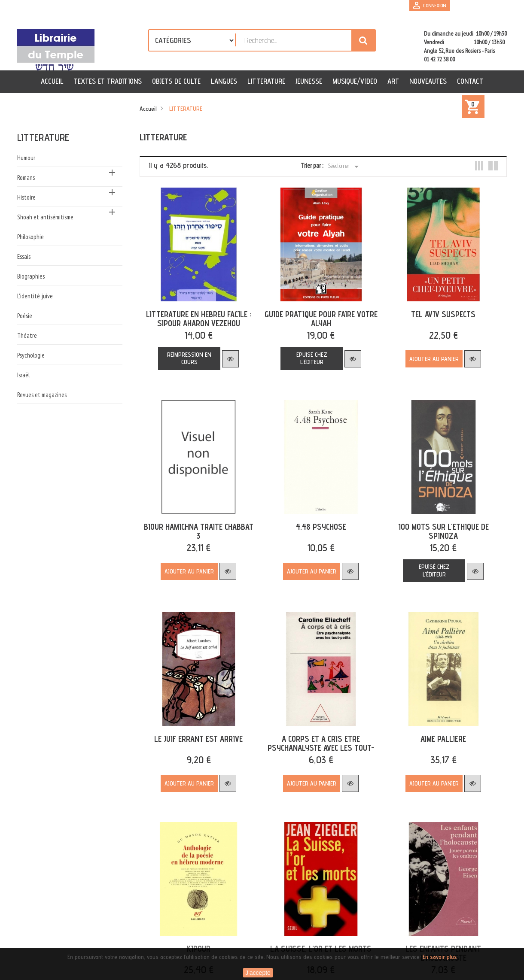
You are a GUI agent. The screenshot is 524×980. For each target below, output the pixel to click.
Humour (26, 158)
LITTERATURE (43, 137)
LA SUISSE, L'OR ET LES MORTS (318, 941)
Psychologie (31, 355)
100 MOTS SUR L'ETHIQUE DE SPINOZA (439, 527)
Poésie (25, 316)
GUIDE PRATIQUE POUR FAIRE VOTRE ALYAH (318, 317)
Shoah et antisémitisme (45, 217)
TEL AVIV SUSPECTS (439, 313)
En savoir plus (440, 957)
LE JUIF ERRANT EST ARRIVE (198, 733)
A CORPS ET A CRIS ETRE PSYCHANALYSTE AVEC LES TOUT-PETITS (318, 742)
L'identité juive (35, 296)
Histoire (26, 197)
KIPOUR (198, 941)
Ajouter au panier (430, 357)
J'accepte (258, 973)
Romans (26, 177)
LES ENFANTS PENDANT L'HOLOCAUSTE (439, 946)
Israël (23, 375)
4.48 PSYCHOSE (318, 523)
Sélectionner (345, 167)
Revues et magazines (42, 395)
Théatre (27, 335)
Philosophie (30, 237)
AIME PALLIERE (439, 733)
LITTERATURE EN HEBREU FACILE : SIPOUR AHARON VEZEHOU (198, 317)
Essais (24, 256)
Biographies (31, 276)
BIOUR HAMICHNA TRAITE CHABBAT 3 (198, 527)
